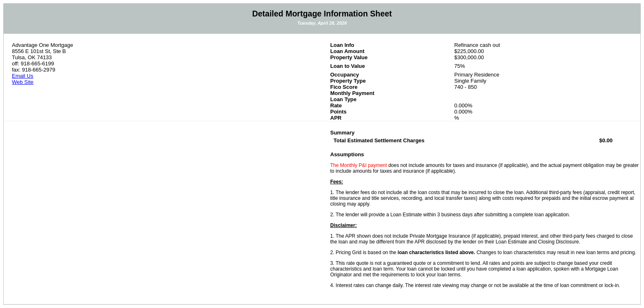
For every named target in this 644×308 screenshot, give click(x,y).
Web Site (23, 82)
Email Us (23, 76)
